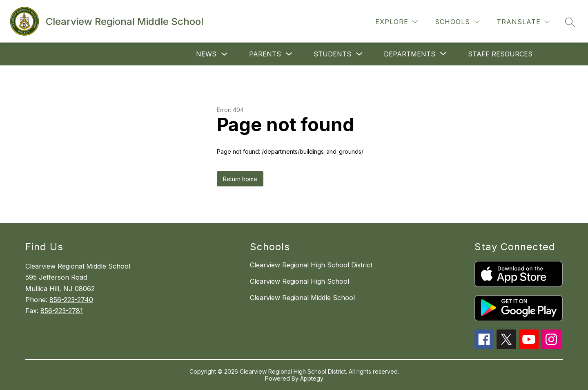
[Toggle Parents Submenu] (289, 54)
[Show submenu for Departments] (410, 54)
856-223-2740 (71, 300)
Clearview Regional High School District (311, 265)
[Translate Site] (523, 22)
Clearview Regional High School (300, 281)
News (206, 54)
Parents (265, 54)
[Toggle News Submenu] (225, 54)
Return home (240, 179)
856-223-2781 (62, 311)
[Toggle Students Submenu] (359, 54)
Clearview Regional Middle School (302, 298)
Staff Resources (500, 54)
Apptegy (312, 378)
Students (332, 54)
